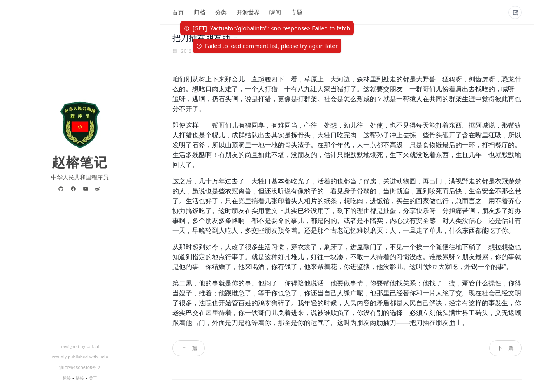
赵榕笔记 (80, 162)
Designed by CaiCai (80, 347)
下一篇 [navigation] (506, 348)
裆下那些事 (289, 51)
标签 (67, 378)
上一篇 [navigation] (189, 348)
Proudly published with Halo (80, 357)
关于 (93, 378)
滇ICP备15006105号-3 (80, 368)
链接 (80, 378)
